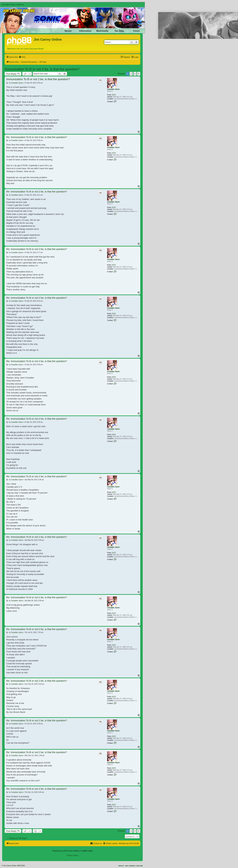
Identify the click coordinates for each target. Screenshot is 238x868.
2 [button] (131, 74)
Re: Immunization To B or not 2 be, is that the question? (37, 137)
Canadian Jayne (113, 89)
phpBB (64, 851)
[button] (139, 74)
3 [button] (135, 74)
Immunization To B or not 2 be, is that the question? (42, 69)
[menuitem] (22, 57)
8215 (114, 95)
